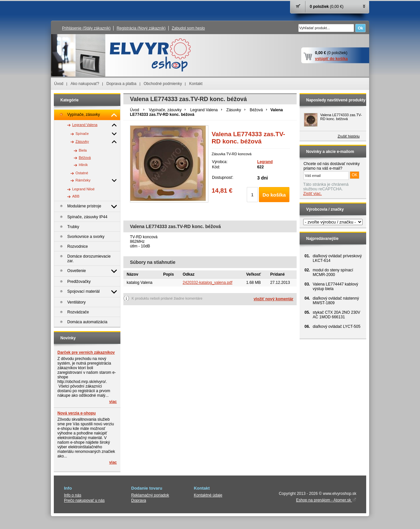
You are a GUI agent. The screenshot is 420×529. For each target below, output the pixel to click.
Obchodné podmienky (163, 84)
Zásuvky (234, 110)
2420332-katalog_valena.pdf (208, 283)
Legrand (265, 162)
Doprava (139, 500)
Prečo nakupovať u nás (84, 500)
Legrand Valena (204, 110)
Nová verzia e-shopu (77, 413)
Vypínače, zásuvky (165, 110)
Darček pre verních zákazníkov (86, 352)
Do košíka (274, 195)
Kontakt (196, 84)
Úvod (59, 84)
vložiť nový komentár (273, 299)
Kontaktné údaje (208, 495)
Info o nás (73, 495)
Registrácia (141, 28)
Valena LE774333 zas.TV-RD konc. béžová (341, 117)
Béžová (256, 110)
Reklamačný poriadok (150, 495)
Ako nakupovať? (85, 84)
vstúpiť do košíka (331, 59)
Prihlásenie (86, 28)
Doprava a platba (121, 84)
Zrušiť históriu (349, 136)
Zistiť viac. (313, 194)
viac (113, 402)
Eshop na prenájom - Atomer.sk (326, 500)
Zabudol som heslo (188, 28)
